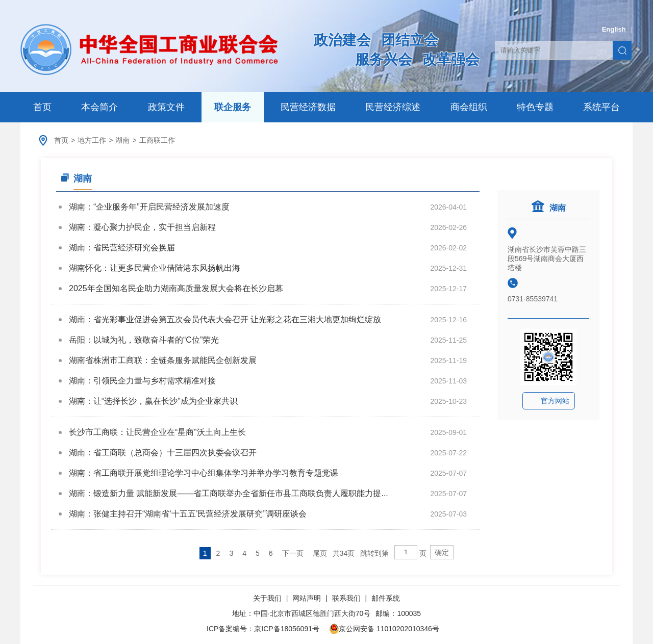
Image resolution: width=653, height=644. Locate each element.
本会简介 (99, 107)
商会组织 (469, 107)
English (614, 29)
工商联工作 (157, 140)
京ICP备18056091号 (287, 629)
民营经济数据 (308, 107)
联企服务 (233, 107)
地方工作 (92, 140)
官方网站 (555, 401)
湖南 (122, 140)
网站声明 (307, 598)
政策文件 (166, 107)
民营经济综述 (393, 107)
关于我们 (268, 598)
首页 (42, 107)
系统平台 (601, 107)
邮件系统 (386, 598)
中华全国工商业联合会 (149, 49)
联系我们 (346, 598)
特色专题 (535, 107)
